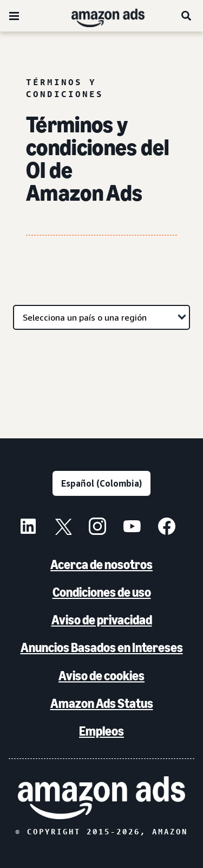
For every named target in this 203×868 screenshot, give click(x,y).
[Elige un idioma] (101, 483)
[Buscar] (187, 16)
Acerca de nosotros (101, 564)
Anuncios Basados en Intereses (102, 647)
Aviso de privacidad (102, 620)
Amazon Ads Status (102, 703)
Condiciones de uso (102, 592)
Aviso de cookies (101, 676)
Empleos (101, 731)
